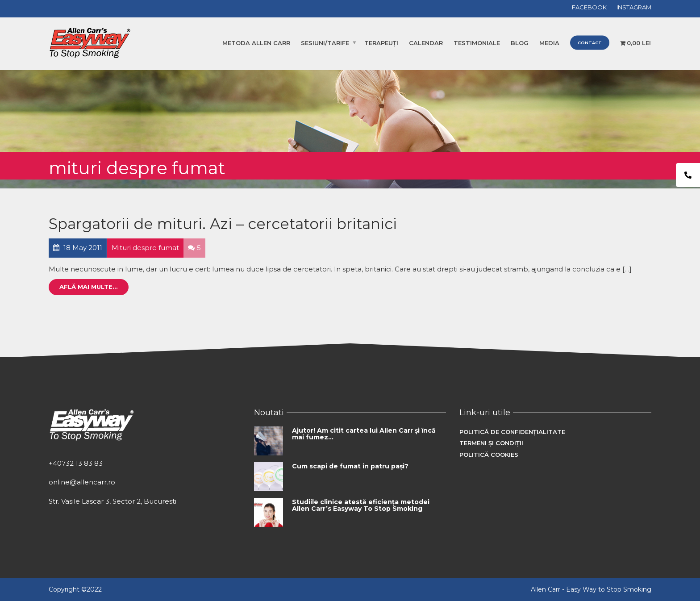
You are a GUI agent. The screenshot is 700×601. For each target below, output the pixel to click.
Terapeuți (381, 43)
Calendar (426, 43)
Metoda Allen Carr (256, 43)
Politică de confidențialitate (512, 432)
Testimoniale (477, 43)
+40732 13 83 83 (76, 463)
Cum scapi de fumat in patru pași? (350, 466)
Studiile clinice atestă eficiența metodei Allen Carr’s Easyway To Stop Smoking (361, 505)
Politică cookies (489, 455)
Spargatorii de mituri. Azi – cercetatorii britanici (223, 224)
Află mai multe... (89, 287)
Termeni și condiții (491, 443)
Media (549, 43)
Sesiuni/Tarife (325, 43)
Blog (520, 43)
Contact (590, 43)
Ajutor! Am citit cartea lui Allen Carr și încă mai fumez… (364, 434)
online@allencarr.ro (82, 482)
